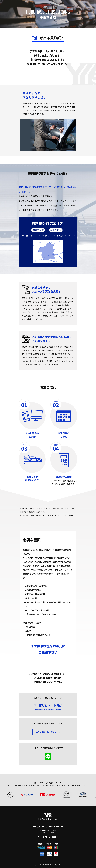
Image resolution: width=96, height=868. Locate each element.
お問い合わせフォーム (50, 734)
